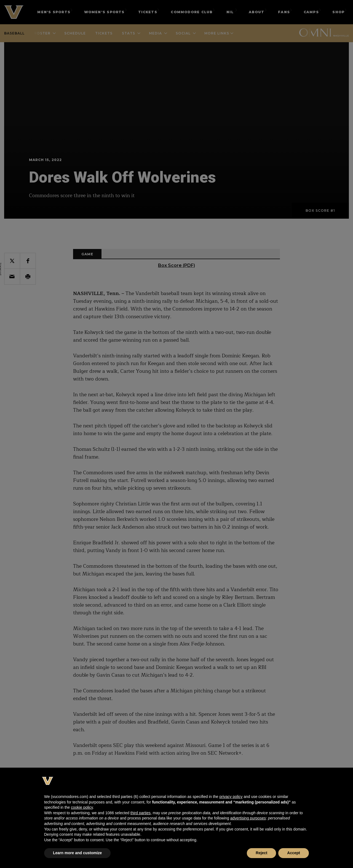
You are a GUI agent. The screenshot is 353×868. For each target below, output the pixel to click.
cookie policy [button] (82, 807)
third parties (141, 813)
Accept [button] (294, 853)
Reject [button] (261, 853)
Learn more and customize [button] (77, 853)
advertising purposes (248, 818)
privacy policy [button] (231, 797)
